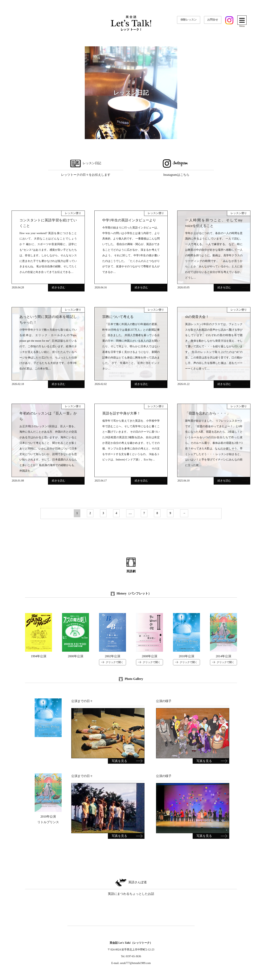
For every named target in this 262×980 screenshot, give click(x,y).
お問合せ (213, 20)
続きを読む (67, 287)
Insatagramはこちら (176, 167)
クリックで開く (115, 662)
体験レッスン (189, 20)
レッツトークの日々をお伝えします (86, 167)
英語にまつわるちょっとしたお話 (131, 886)
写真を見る (119, 761)
